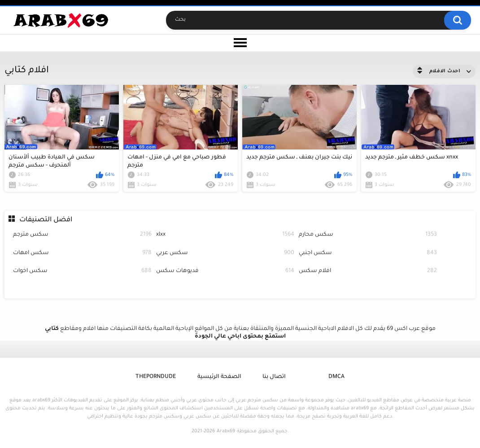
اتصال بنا (274, 377)
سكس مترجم (82, 235)
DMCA (336, 377)
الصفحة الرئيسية (219, 377)
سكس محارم (368, 235)
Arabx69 (226, 431)
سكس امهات (82, 253)
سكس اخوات (82, 271)
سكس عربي (225, 253)
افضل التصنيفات (46, 220)
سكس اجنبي (368, 253)
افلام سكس (368, 271)
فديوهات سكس (225, 271)
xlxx (225, 235)
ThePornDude (156, 377)
